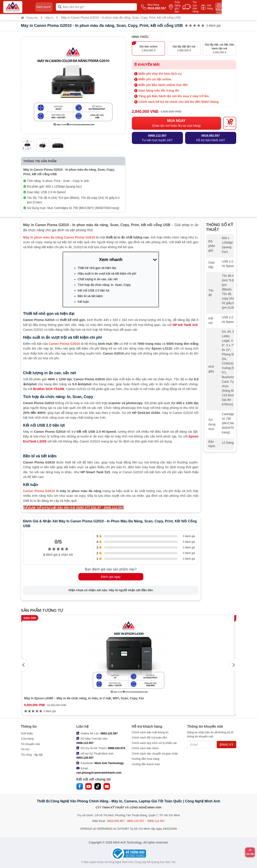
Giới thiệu (27, 733)
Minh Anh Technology (109, 763)
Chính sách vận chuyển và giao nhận (155, 754)
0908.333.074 (116, 748)
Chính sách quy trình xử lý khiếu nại (154, 743)
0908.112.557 (85, 743)
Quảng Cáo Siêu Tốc (163, 862)
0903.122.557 (109, 733)
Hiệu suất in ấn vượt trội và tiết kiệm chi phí (107, 274)
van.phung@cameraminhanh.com (99, 773)
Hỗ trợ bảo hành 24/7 (211, 138)
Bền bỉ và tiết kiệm (90, 296)
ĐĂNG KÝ (226, 745)
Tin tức (25, 749)
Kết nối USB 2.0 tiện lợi (94, 290)
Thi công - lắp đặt (32, 755)
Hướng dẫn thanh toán (146, 764)
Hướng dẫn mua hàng (146, 759)
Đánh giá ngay (111, 577)
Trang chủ (29, 18)
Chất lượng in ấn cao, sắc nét (98, 279)
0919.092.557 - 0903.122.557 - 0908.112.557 (136, 821)
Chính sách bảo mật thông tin (150, 732)
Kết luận (83, 302)
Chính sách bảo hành (145, 748)
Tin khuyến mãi (30, 744)
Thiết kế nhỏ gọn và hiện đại (97, 268)
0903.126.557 (85, 758)
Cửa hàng (27, 739)
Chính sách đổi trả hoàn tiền (150, 738)
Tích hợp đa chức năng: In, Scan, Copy (104, 285)
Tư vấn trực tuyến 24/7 (157, 138)
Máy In (49, 18)
